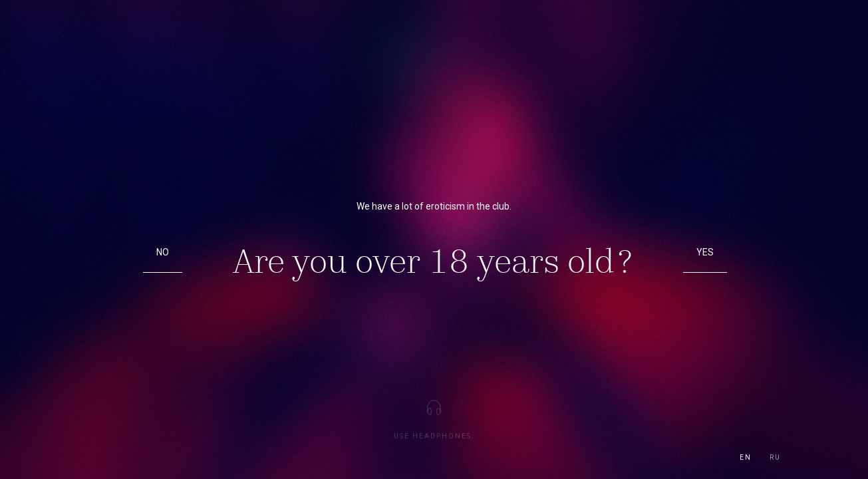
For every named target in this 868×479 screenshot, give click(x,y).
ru (775, 457)
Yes (705, 252)
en (746, 457)
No (163, 252)
